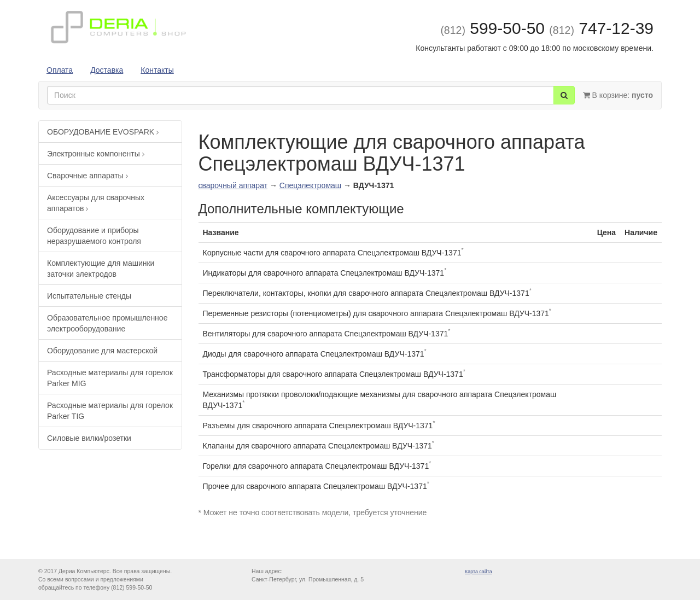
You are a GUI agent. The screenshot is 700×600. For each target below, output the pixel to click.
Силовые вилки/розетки (89, 438)
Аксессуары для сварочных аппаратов (96, 203)
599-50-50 (492, 28)
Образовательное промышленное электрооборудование (107, 323)
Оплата (60, 70)
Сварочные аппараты (87, 176)
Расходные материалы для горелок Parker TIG (110, 411)
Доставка (107, 70)
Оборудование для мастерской (102, 351)
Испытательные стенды (89, 296)
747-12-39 (601, 28)
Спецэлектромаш (310, 185)
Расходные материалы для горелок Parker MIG (110, 378)
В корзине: (618, 95)
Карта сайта (479, 572)
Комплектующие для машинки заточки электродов (101, 269)
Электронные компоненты (96, 154)
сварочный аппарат (233, 185)
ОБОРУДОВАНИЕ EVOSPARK (103, 132)
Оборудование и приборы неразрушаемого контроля (94, 236)
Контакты (157, 70)
